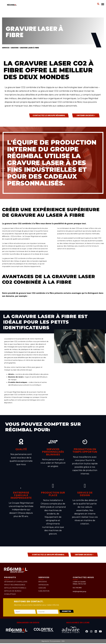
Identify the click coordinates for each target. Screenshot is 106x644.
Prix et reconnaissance (15, 585)
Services (6, 48)
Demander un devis (28, 623)
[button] (98, 4)
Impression (43, 585)
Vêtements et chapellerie (16, 582)
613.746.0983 (77, 588)
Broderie (43, 582)
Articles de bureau (13, 591)
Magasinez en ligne (78, 623)
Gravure (15, 48)
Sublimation (44, 591)
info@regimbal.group (79, 591)
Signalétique (10, 594)
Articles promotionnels (15, 588)
